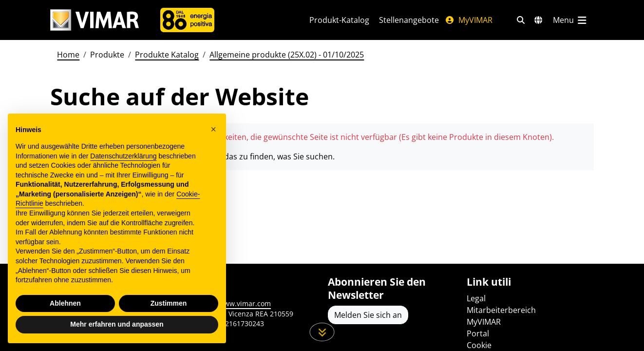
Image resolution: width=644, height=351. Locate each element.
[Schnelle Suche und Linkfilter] (521, 20)
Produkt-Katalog (339, 20)
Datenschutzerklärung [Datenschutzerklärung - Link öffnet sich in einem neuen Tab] (123, 156)
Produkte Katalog (167, 55)
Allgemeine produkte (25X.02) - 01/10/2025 (287, 55)
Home (68, 55)
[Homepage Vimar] (95, 20)
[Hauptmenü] (570, 20)
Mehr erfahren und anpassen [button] (117, 324)
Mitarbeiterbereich (501, 310)
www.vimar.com (245, 303)
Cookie (479, 345)
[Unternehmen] (187, 20)
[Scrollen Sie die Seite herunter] (322, 332)
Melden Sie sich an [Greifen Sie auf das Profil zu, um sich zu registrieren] (368, 315)
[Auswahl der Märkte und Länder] (538, 20)
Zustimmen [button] (169, 303)
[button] (213, 129)
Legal (476, 298)
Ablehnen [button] (65, 303)
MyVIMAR (469, 20)
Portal (478, 333)
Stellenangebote (409, 20)
